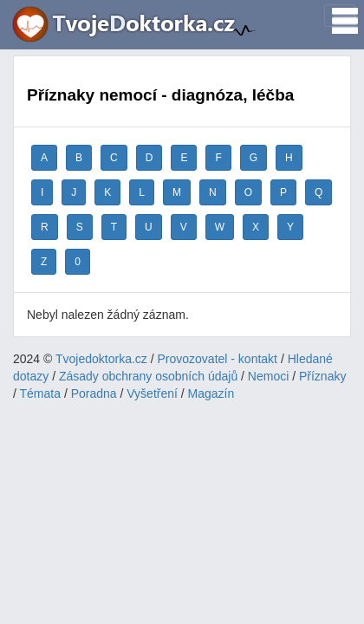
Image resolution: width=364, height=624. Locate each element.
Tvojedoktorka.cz (101, 359)
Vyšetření (152, 393)
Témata (40, 393)
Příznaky (322, 376)
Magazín (211, 393)
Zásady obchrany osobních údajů (148, 376)
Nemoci (268, 376)
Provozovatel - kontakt (218, 359)
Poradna (94, 393)
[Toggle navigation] (340, 16)
